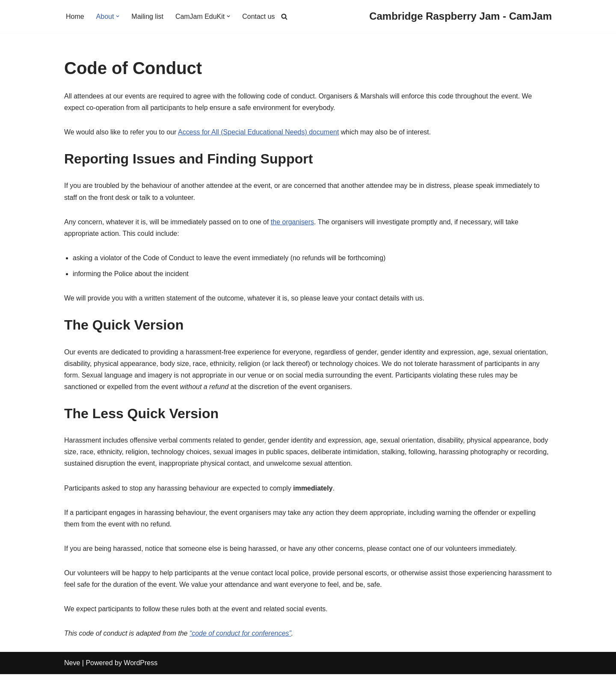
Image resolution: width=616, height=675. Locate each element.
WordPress (141, 664)
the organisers (293, 222)
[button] (118, 16)
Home (75, 16)
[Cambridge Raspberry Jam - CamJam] (461, 16)
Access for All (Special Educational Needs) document (259, 132)
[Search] (284, 16)
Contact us (259, 16)
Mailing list (148, 16)
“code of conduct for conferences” (241, 634)
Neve (72, 664)
